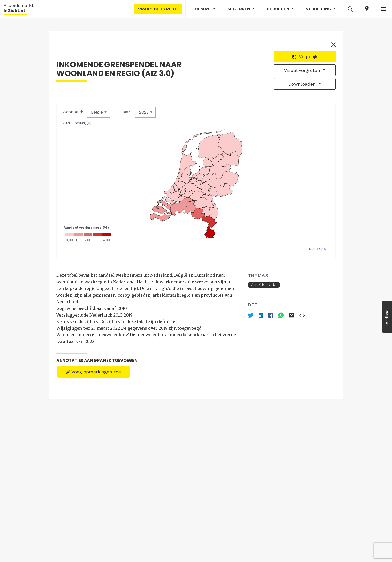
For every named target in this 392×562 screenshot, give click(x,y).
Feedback (387, 317)
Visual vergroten (303, 70)
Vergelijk (305, 57)
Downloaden (303, 84)
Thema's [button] (202, 9)
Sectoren (239, 9)
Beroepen (279, 9)
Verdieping (319, 9)
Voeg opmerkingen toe (93, 372)
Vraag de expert (158, 9)
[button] (350, 9)
